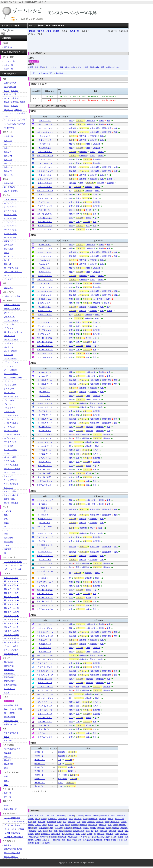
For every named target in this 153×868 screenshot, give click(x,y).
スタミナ (79, 121)
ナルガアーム (45, 388)
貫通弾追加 (63, 819)
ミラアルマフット (45, 733)
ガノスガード (45, 400)
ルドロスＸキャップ (45, 171)
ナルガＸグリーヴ (45, 679)
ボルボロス (9, 454)
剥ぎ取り (43, 837)
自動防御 (103, 825)
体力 (71, 210)
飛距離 (120, 837)
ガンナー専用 (83, 67)
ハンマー (8, 98)
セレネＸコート (45, 567)
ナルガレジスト (45, 264)
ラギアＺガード (45, 462)
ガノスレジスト (45, 272)
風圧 (44, 840)
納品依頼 (8, 753)
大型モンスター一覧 (12, 305)
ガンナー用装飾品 (11, 191)
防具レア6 (8, 160)
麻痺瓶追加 (87, 840)
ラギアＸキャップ (45, 183)
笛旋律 (22, 102)
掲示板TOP (8, 47)
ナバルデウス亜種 (11, 423)
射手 (110, 825)
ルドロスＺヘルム (45, 187)
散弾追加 (83, 825)
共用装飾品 (9, 183)
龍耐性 (38, 843)
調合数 (121, 831)
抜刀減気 (100, 837)
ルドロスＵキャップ (45, 156)
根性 (44, 825)
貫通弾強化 (52, 819)
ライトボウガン (10, 120)
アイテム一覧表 (10, 200)
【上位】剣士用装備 (12, 825)
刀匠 (83, 834)
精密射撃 (97, 303)
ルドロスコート (45, 504)
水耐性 (107, 840)
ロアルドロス (9, 499)
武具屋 (7, 693)
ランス (7, 106)
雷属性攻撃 (107, 128)
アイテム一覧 (9, 61)
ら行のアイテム (10, 234)
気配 (102, 136)
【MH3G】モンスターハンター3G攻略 (44, 31)
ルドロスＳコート (45, 515)
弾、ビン (8, 276)
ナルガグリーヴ (45, 640)
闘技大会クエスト (11, 654)
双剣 (6, 94)
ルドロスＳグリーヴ (45, 632)
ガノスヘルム (45, 144)
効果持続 (72, 822)
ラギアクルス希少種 (12, 469)
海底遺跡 (8, 549)
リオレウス (9, 488)
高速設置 (97, 144)
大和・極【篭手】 (45, 466)
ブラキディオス (10, 442)
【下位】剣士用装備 (12, 818)
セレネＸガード (45, 438)
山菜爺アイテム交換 (12, 296)
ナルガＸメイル (45, 307)
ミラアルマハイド (45, 353)
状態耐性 (122, 825)
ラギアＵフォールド (45, 537)
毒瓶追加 (110, 834)
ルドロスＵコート (45, 533)
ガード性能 (98, 299)
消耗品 (7, 253)
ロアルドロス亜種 (11, 503)
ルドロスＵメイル (45, 276)
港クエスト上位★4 (12, 627)
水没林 (7, 523)
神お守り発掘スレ (11, 857)
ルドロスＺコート (45, 578)
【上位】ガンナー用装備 (14, 829)
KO (30, 822)
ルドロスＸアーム (45, 419)
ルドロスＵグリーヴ (45, 655)
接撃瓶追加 (77, 828)
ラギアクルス (9, 461)
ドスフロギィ (9, 408)
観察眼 (43, 819)
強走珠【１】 (40, 767)
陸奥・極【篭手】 (45, 470)
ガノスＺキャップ (45, 198)
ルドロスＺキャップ (45, 191)
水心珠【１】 (40, 783)
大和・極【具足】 (45, 718)
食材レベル (9, 740)
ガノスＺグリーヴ (45, 702)
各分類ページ (61, 73)
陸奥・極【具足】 (45, 722)
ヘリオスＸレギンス (45, 687)
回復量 (96, 815)
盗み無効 (124, 834)
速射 (95, 214)
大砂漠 (7, 546)
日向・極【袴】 (45, 725)
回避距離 (93, 136)
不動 (95, 226)
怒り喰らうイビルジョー (14, 332)
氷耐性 (124, 822)
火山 (6, 530)
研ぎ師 (89, 834)
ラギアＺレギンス (45, 714)
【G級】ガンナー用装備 (14, 837)
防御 (58, 840)
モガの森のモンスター (13, 749)
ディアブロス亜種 (11, 397)
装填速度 (101, 828)
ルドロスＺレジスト (45, 318)
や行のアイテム (10, 230)
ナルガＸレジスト (45, 311)
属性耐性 (96, 159)
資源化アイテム (10, 241)
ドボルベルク (9, 412)
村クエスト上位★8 (12, 608)
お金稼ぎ (8, 845)
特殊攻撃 (83, 152)
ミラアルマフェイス (45, 229)
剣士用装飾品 (9, 187)
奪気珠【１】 (40, 752)
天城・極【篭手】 (45, 477)
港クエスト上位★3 (12, 623)
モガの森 (8, 511)
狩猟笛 (7, 102)
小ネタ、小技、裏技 (12, 853)
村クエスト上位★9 (12, 612)
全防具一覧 (9, 69)
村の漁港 (8, 760)
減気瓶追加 (51, 822)
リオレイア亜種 (10, 480)
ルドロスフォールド (45, 500)
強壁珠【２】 (40, 779)
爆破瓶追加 (73, 837)
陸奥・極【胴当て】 (45, 342)
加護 (71, 435)
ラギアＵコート (45, 541)
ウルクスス (9, 343)
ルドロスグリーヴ (45, 624)
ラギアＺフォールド (45, 582)
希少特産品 (9, 249)
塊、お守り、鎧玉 (11, 268)
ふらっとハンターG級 (13, 569)
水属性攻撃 (91, 121)
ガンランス (9, 110)
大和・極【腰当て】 (45, 590)
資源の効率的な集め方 (13, 849)
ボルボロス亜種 (10, 457)
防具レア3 (8, 148)
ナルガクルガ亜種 (11, 431)
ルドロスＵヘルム (45, 152)
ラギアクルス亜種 (11, 465)
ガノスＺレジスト (45, 326)
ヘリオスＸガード (45, 435)
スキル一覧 (75, 31)
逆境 (85, 819)
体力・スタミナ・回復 (55, 67)
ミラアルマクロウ (45, 481)
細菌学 (50, 825)
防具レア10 (9, 175)
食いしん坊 (120, 819)
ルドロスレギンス (45, 628)
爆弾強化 (52, 837)
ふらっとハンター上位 (13, 565)
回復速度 (88, 815)
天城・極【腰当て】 (45, 601)
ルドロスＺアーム (45, 442)
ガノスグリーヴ (45, 648)
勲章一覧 (8, 793)
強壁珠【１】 (40, 775)
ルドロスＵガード (45, 407)
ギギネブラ (9, 355)
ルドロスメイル (45, 245)
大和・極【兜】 (45, 210)
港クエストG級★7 (11, 638)
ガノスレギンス (45, 652)
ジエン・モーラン (11, 374)
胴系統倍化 (70, 834)
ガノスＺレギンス (45, 706)
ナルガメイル (45, 260)
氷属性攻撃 (115, 822)
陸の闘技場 (9, 538)
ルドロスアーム (45, 372)
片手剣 (7, 91)
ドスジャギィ (9, 400)
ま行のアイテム (10, 226)
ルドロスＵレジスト (45, 280)
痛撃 (81, 183)
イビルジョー (9, 328)
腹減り (101, 152)
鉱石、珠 (8, 264)
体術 (78, 194)
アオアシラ (9, 313)
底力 (40, 831)
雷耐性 (101, 121)
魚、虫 (7, 260)
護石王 (31, 825)
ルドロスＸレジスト (45, 295)
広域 (64, 822)
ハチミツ (82, 837)
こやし (38, 825)
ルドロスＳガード (45, 384)
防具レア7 (8, 163)
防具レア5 (8, 156)
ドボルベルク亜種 (11, 416)
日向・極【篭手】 (45, 473)
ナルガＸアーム (45, 427)
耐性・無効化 (71, 67)
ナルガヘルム (45, 136)
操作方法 (13, 83)
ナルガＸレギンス (45, 683)
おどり (7, 781)
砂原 (6, 519)
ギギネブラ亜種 (10, 359)
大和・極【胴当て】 (45, 338)
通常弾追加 (56, 834)
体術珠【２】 (40, 764)
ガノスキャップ (45, 148)
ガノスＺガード (45, 454)
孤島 (6, 515)
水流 (51, 828)
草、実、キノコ (10, 257)
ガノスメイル (45, 268)
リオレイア (9, 476)
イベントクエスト (11, 646)
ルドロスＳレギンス (45, 636)
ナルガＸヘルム (45, 175)
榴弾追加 (46, 843)
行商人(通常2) (10, 674)
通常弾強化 (45, 834)
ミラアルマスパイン (45, 605)
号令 (107, 822)
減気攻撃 (61, 752)
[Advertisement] (83, 42)
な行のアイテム (10, 219)
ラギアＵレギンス (45, 667)
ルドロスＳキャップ (45, 132)
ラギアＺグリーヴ (45, 710)
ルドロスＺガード (45, 446)
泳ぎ (42, 815)
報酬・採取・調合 (97, 67)
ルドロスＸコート (45, 552)
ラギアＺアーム (45, 458)
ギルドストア (9, 689)
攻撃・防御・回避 (37, 67)
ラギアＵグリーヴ (45, 663)
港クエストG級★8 (11, 642)
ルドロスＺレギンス (45, 698)
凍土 (6, 527)
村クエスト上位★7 (12, 604)
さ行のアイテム (10, 211)
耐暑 (71, 121)
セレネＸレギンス (45, 690)
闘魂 (78, 834)
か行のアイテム (10, 207)
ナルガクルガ (9, 427)
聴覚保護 (73, 128)
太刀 (6, 87)
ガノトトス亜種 (10, 351)
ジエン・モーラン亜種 (13, 378)
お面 (6, 776)
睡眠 (35, 828)
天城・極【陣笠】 (45, 222)
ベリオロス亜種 (10, 450)
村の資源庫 (9, 764)
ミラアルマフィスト (45, 485)
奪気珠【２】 (40, 756)
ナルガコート (45, 523)
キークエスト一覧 (11, 578)
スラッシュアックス (12, 113)
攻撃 (71, 159)
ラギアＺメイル (45, 330)
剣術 (59, 822)
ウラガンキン (9, 336)
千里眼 (86, 828)
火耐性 (38, 840)
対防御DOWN (79, 831)
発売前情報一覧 (10, 809)
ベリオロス (9, 446)
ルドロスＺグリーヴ (45, 694)
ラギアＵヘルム (45, 159)
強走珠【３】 (40, 771)
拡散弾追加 (105, 815)
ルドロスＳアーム (45, 380)
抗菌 (79, 822)
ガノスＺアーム (45, 450)
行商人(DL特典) (10, 685)
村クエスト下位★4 (12, 593)
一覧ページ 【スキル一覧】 (42, 73)
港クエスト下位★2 (12, 619)
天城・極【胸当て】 (45, 350)
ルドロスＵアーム (45, 403)
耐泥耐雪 (68, 831)
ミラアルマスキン (45, 357)
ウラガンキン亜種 (11, 340)
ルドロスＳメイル (45, 252)
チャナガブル (9, 389)
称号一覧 (8, 797)
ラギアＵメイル (45, 283)
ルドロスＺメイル (45, 315)
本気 (88, 226)
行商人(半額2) (10, 681)
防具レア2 (8, 144)
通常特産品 (9, 245)
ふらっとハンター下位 (13, 562)
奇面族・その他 (112, 67)
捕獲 (88, 144)
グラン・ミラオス (11, 362)
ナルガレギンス (45, 644)
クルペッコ (9, 366)
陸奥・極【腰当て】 (45, 594)
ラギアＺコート (45, 586)
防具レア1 (8, 141)
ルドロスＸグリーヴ (45, 671)
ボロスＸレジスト (45, 303)
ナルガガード (45, 392)
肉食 (117, 834)
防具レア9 (8, 171)
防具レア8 (8, 167)
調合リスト (9, 288)
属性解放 (110, 183)
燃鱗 (31, 837)
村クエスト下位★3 (12, 589)
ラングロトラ (9, 473)
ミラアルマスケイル (45, 609)
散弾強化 (74, 825)
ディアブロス (9, 393)
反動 (114, 837)
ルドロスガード (45, 376)
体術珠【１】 (40, 760)
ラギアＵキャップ (45, 163)
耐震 (61, 831)
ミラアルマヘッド (45, 226)
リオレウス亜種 (10, 491)
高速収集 (91, 822)
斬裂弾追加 (93, 825)
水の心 (95, 194)
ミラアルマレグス (45, 737)
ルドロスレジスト (45, 248)
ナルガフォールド (45, 519)
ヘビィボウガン (10, 124)
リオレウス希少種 (11, 495)
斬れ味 (89, 210)
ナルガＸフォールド (45, 556)
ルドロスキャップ (45, 124)
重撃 (78, 159)
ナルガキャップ (45, 140)
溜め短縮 (73, 183)
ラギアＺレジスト (45, 334)
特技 (6, 785)
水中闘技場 (9, 542)
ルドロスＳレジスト (45, 256)
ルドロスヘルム (45, 121)
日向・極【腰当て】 (45, 598)
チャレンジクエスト (12, 650)
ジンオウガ (9, 381)
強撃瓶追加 (93, 819)
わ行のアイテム (10, 238)
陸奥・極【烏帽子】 (45, 214)
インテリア (9, 279)
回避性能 (83, 136)
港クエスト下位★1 (12, 616)
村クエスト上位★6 (12, 600)
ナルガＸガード (45, 431)
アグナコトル (9, 317)
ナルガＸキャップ (45, 179)
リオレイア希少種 (11, 484)
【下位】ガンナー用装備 (14, 821)
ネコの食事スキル (11, 733)
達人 (97, 831)
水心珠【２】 (40, 786)
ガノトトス (9, 347)
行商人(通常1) (10, 670)
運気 (116, 291)
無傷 (120, 840)
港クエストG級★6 (11, 635)
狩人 (37, 819)
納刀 (36, 837)
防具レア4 (8, 152)
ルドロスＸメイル (45, 291)
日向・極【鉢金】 (45, 218)
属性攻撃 (124, 828)
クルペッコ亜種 (10, 370)
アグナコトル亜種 (11, 321)
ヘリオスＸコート (45, 563)
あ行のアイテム (10, 203)
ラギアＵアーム (45, 411)
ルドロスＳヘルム (45, 128)
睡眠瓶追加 (43, 828)
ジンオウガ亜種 (10, 385)
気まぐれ (78, 819)
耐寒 (45, 831)
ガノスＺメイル (45, 322)
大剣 (6, 83)
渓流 (6, 534)
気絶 (71, 819)
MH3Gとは (8, 805)
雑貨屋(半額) (9, 666)
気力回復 (103, 819)
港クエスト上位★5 (12, 631)
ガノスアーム (45, 396)
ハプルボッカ (9, 438)
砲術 (64, 840)
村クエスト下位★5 (12, 597)
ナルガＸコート (45, 560)
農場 (6, 768)
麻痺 (79, 840)
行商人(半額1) (10, 677)
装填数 (110, 179)
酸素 (109, 121)
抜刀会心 (91, 837)
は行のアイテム (10, 222)
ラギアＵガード (45, 415)
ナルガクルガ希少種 (12, 435)
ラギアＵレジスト (45, 287)
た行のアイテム (10, 215)
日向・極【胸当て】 (45, 346)
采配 (62, 825)
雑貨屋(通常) (9, 662)
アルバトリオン (10, 324)
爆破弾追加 (62, 837)
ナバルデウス (9, 419)
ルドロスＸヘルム (45, 167)
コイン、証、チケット (13, 272)
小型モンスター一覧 (12, 309)
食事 (116, 167)
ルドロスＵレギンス (45, 659)
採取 (57, 825)
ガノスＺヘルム (45, 194)
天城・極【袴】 (45, 729)
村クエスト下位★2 (12, 585)
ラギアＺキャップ (45, 206)
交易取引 (8, 757)
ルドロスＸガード (45, 423)
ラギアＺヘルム (45, 202)
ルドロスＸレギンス (45, 675)
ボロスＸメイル (45, 299)
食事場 (7, 737)
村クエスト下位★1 (12, 581)
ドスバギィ (9, 404)
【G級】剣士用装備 (12, 833)
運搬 (37, 815)
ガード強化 (62, 775)
